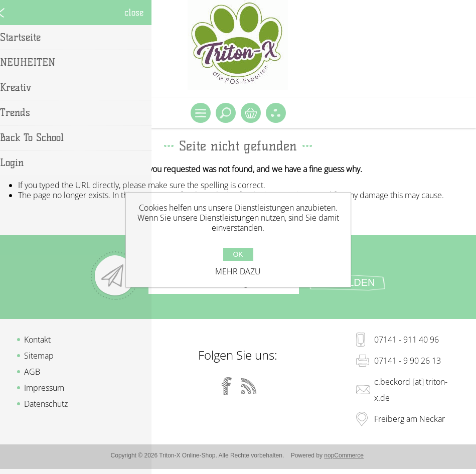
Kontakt (37, 340)
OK (238, 254)
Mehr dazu (238, 271)
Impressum (44, 388)
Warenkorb (251, 113)
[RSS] (249, 386)
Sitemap (39, 356)
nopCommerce (344, 455)
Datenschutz (46, 404)
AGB (32, 372)
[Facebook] (227, 386)
